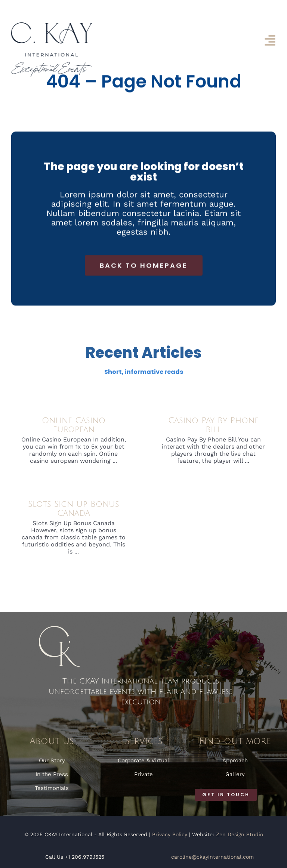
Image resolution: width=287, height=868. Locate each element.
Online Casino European (74, 427)
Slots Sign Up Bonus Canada (74, 511)
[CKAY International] (51, 25)
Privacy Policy (170, 834)
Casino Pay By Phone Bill (213, 427)
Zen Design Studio (240, 834)
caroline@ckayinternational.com (212, 857)
